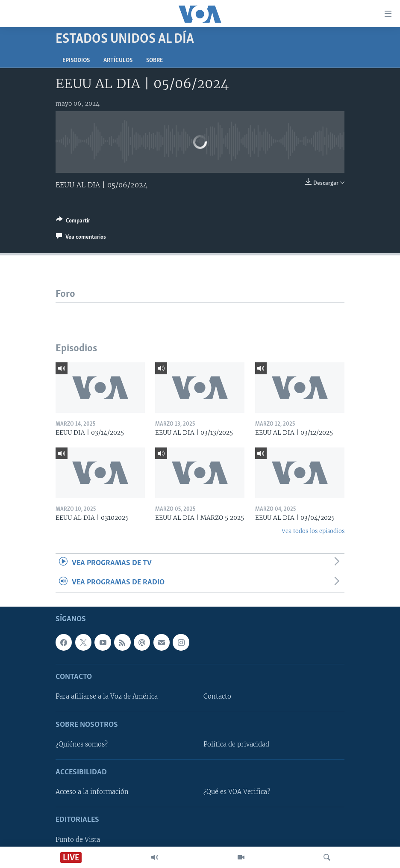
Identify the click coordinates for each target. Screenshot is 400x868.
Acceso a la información (92, 792)
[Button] (73, 222)
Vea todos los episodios (313, 531)
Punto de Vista (78, 839)
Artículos (118, 61)
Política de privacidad (236, 744)
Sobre (154, 61)
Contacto (217, 696)
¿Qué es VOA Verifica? (237, 792)
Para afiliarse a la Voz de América (107, 696)
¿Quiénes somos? (82, 744)
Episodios (76, 61)
